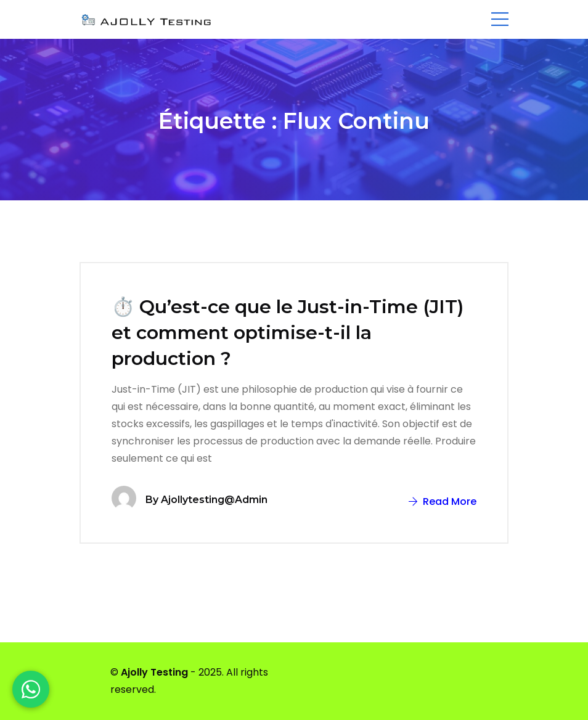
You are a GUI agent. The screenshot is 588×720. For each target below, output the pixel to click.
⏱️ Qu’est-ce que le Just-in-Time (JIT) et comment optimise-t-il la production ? (288, 333)
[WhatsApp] (31, 689)
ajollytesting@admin (214, 500)
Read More (443, 501)
